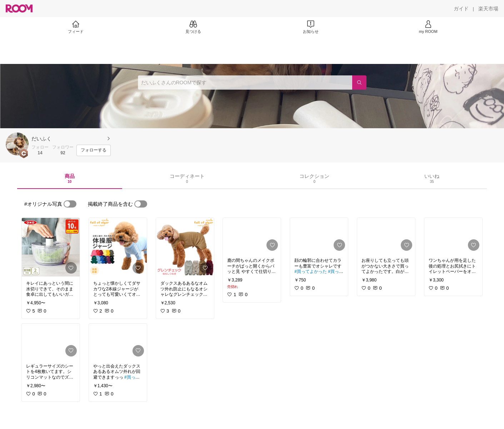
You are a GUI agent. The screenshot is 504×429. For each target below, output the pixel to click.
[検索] (359, 83)
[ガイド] (461, 9)
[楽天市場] (488, 9)
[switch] (70, 204)
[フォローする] (94, 150)
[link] (51, 247)
